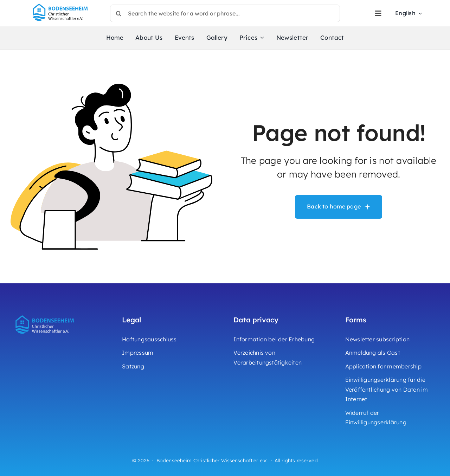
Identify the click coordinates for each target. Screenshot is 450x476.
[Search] (119, 13)
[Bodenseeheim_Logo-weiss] (46, 314)
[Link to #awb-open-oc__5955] (378, 13)
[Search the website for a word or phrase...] (225, 13)
